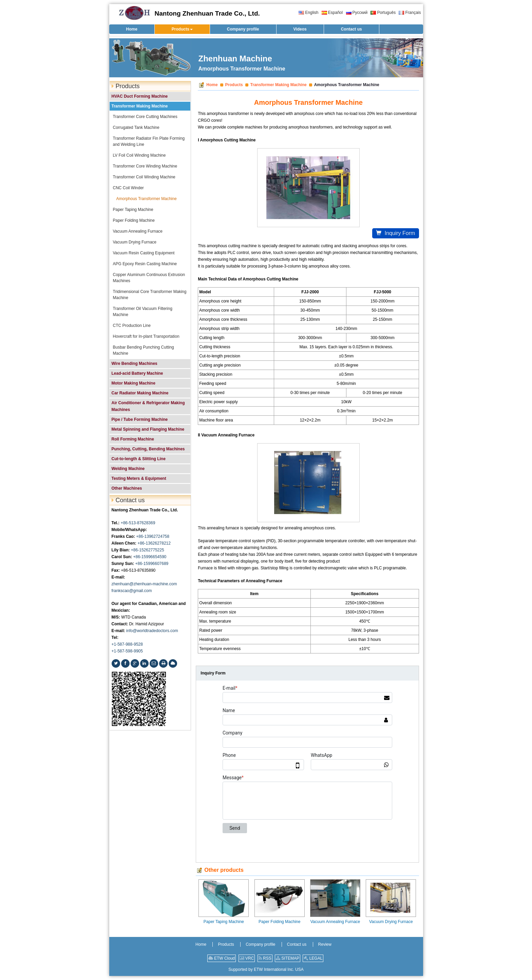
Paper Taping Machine (224, 922)
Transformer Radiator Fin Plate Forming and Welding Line (149, 141)
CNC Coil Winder (128, 188)
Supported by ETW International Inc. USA (266, 969)
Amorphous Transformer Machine (147, 199)
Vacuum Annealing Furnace (335, 922)
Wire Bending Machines (135, 364)
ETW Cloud (222, 958)
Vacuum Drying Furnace (391, 922)
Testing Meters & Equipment (139, 478)
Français (410, 13)
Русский (357, 13)
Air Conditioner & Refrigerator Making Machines (148, 406)
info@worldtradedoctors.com (152, 631)
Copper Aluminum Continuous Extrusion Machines (149, 278)
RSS (265, 958)
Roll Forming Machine (133, 439)
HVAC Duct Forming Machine (140, 96)
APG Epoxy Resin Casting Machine (145, 264)
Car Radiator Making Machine (140, 393)
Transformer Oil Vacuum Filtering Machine (143, 312)
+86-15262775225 (148, 550)
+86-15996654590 (150, 557)
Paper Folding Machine (279, 922)
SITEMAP (288, 958)
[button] (182, 29)
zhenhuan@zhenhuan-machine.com (144, 584)
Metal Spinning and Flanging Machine (148, 429)
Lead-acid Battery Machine (137, 373)
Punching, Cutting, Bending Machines (148, 449)
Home (212, 85)
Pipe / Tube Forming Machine (140, 419)
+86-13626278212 (154, 543)
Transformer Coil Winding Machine (144, 177)
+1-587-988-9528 (127, 644)
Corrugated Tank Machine (136, 128)
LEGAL (313, 958)
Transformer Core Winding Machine (145, 166)
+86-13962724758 (153, 536)
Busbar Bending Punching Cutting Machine (144, 350)
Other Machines (127, 488)
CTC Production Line (132, 326)
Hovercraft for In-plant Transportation (146, 336)
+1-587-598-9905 (127, 651)
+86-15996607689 (152, 564)
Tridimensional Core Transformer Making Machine (150, 295)
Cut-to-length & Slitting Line (139, 459)
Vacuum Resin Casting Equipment (144, 253)
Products (234, 85)
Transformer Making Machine (279, 85)
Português (383, 13)
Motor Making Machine (134, 383)
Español (332, 13)
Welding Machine (128, 469)
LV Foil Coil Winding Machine (139, 155)
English (308, 13)
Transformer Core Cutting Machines (145, 117)
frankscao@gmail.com (132, 591)
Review (325, 944)
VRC (247, 958)
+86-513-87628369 (138, 523)
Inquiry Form (396, 233)
